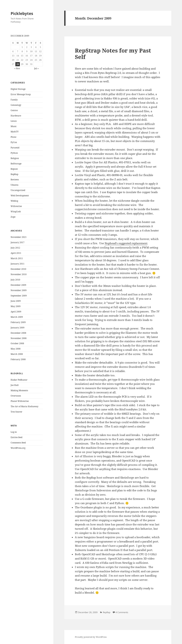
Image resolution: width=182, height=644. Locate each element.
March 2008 (17, 354)
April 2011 (16, 253)
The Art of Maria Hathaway (25, 406)
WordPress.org (18, 448)
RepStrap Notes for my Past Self (113, 54)
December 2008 (18, 333)
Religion (15, 158)
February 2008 (18, 359)
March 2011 (17, 258)
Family (14, 100)
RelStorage (16, 164)
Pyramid (15, 148)
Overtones (16, 396)
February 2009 (18, 322)
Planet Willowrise (20, 401)
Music (14, 126)
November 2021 (19, 237)
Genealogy (16, 105)
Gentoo (14, 110)
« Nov (17, 68)
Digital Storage (18, 89)
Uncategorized (18, 190)
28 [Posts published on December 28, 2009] (18, 64)
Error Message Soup (21, 94)
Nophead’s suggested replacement (126, 243)
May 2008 (16, 349)
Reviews (15, 180)
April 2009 (16, 312)
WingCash (16, 212)
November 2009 (19, 290)
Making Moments (19, 390)
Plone (13, 137)
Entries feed (16, 437)
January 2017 (18, 242)
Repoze (14, 169)
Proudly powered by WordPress (91, 637)
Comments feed (18, 443)
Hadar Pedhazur (19, 380)
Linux (14, 121)
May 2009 (16, 306)
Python (14, 153)
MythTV (15, 132)
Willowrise (16, 206)
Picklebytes (22, 13)
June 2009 (16, 301)
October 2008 (17, 343)
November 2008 (19, 338)
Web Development (20, 196)
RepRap (14, 174)
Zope (13, 217)
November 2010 (19, 274)
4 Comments (122, 612)
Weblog (14, 201)
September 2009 (19, 296)
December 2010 (18, 269)
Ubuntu (15, 185)
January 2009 (18, 328)
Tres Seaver (16, 412)
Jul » (36, 68)
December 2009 (18, 285)
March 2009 (17, 317)
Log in (14, 432)
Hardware (16, 116)
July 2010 (15, 280)
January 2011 (18, 264)
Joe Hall (15, 385)
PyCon (14, 142)
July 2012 (15, 248)
